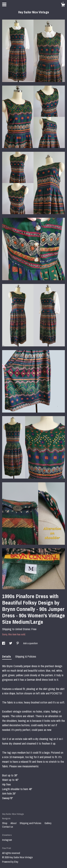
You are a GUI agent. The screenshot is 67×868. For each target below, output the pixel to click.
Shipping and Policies (31, 823)
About (14, 823)
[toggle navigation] (4, 4)
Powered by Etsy (10, 862)
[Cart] (63, 5)
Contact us (8, 827)
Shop (5, 823)
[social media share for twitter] (11, 643)
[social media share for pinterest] (18, 643)
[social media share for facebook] (4, 643)
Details (7, 656)
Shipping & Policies (26, 656)
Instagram (7, 840)
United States (23, 629)
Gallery (48, 823)
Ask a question (30, 643)
